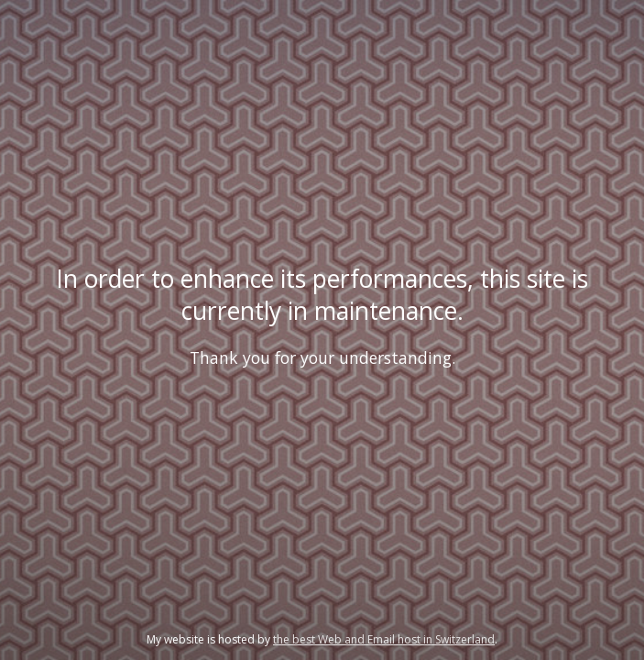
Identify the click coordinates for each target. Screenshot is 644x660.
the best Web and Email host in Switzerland (384, 639)
